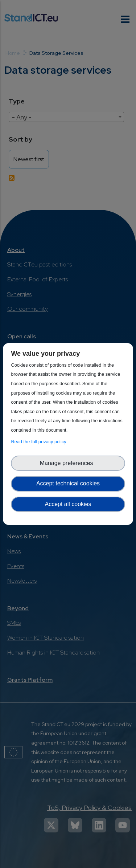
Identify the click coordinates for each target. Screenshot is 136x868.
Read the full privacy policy (40, 442)
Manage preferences (68, 463)
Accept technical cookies (68, 483)
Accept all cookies (68, 504)
